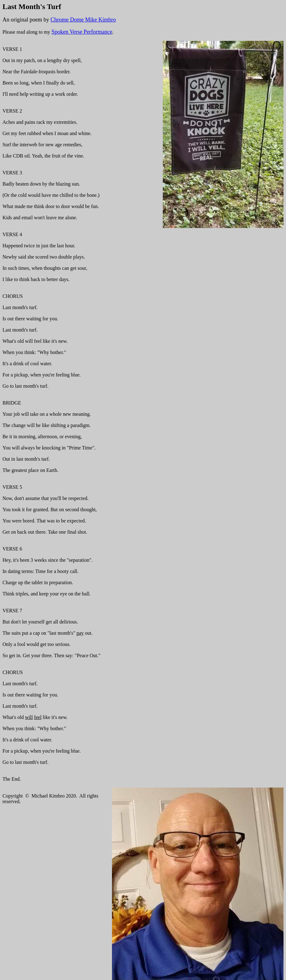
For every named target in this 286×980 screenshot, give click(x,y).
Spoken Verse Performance (82, 32)
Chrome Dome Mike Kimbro (83, 20)
